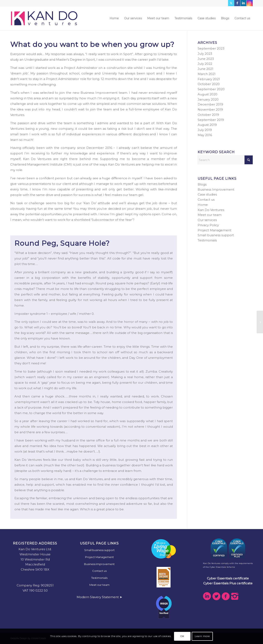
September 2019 (211, 120)
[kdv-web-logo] (44, 18)
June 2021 (205, 69)
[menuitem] (114, 18)
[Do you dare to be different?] (260, 322)
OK (182, 636)
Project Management (215, 230)
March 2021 (207, 74)
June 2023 (206, 59)
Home (203, 205)
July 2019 (205, 130)
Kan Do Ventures (211, 210)
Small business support (216, 235)
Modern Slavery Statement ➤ (99, 597)
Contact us (206, 200)
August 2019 (207, 125)
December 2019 (210, 104)
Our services (207, 220)
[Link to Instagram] (250, 3)
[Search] (225, 160)
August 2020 (208, 94)
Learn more (202, 636)
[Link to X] (231, 3)
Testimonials (207, 240)
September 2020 (211, 89)
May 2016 (205, 135)
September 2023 (211, 48)
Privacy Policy (208, 225)
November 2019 (210, 109)
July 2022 (205, 64)
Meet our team (210, 215)
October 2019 (208, 115)
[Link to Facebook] (237, 3)
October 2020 (209, 84)
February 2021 (209, 79)
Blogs (202, 184)
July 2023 (205, 54)
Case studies (207, 194)
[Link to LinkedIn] (243, 3)
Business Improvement (216, 189)
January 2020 (208, 99)
